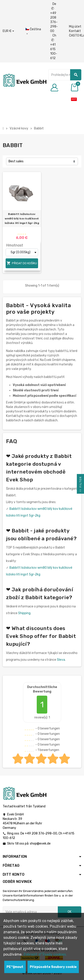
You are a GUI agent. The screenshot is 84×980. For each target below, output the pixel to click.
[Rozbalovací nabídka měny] (8, 31)
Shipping (24, 613)
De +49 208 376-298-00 (54, 17)
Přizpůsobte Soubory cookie (53, 967)
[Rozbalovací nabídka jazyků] (33, 32)
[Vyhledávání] (65, 75)
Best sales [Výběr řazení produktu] (16, 161)
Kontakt (75, 31)
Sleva (61, 660)
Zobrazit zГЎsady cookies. (45, 954)
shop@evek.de (40, 844)
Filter (80, 485)
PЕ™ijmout (15, 967)
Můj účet (75, 27)
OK (70, 912)
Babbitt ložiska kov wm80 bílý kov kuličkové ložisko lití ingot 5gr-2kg (22, 219)
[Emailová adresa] (30, 912)
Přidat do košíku (22, 263)
